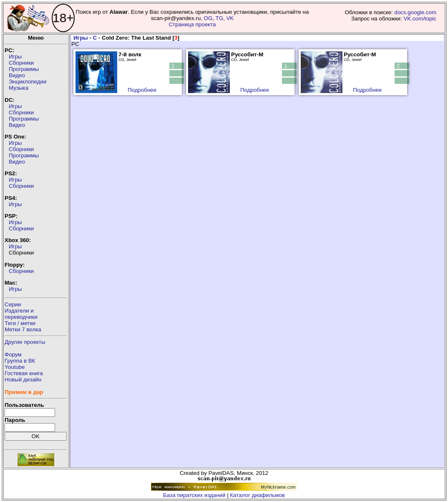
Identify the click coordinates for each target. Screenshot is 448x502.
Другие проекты (25, 342)
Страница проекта (192, 24)
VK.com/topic (420, 19)
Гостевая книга (24, 373)
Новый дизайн (23, 380)
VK (230, 18)
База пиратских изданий (194, 495)
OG (208, 18)
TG (219, 18)
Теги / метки (20, 323)
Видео (17, 75)
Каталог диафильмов (257, 495)
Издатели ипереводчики (21, 314)
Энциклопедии (28, 82)
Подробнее (142, 90)
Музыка (19, 88)
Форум (13, 354)
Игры (15, 57)
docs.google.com (415, 12)
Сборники (21, 63)
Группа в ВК (20, 361)
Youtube (15, 367)
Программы (24, 69)
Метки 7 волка (23, 329)
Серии (13, 304)
